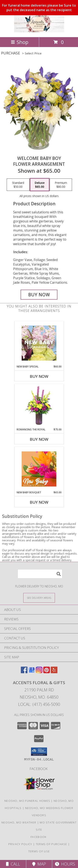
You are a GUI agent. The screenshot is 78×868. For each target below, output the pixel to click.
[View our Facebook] (24, 672)
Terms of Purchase (51, 844)
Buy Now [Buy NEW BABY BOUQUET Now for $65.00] (39, 502)
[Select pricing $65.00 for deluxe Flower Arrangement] (40, 185)
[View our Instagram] (39, 672)
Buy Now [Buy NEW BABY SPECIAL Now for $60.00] (39, 376)
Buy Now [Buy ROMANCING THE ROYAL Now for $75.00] (39, 439)
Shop (20, 42)
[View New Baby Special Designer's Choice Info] (39, 343)
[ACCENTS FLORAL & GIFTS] (39, 31)
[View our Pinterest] (47, 672)
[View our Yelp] (54, 672)
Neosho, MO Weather (19, 822)
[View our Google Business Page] (32, 672)
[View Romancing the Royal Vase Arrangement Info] (39, 406)
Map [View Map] (39, 864)
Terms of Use (39, 851)
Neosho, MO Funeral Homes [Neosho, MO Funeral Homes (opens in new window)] (27, 801)
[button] (39, 752)
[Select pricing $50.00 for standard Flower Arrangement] (18, 185)
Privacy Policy (20, 844)
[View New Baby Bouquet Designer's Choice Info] (39, 469)
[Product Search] (40, 574)
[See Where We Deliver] (39, 598)
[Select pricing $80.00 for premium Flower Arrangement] (61, 185)
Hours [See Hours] (65, 864)
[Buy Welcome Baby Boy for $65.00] (39, 295)
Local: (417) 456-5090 (39, 704)
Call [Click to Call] (13, 864)
